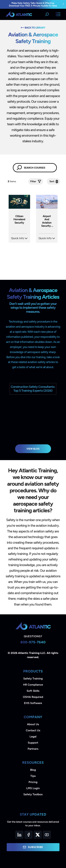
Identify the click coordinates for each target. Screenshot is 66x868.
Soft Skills (33, 691)
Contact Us (33, 730)
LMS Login (33, 788)
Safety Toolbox (33, 794)
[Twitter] (38, 835)
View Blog (33, 449)
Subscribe (33, 847)
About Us (33, 724)
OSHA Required (33, 697)
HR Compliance (33, 685)
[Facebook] (29, 835)
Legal (33, 737)
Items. (12, 181)
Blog (33, 770)
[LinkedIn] (19, 835)
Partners (33, 749)
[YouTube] (47, 835)
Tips (33, 776)
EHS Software (33, 703)
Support (33, 743)
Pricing (33, 782)
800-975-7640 (33, 642)
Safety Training (33, 679)
